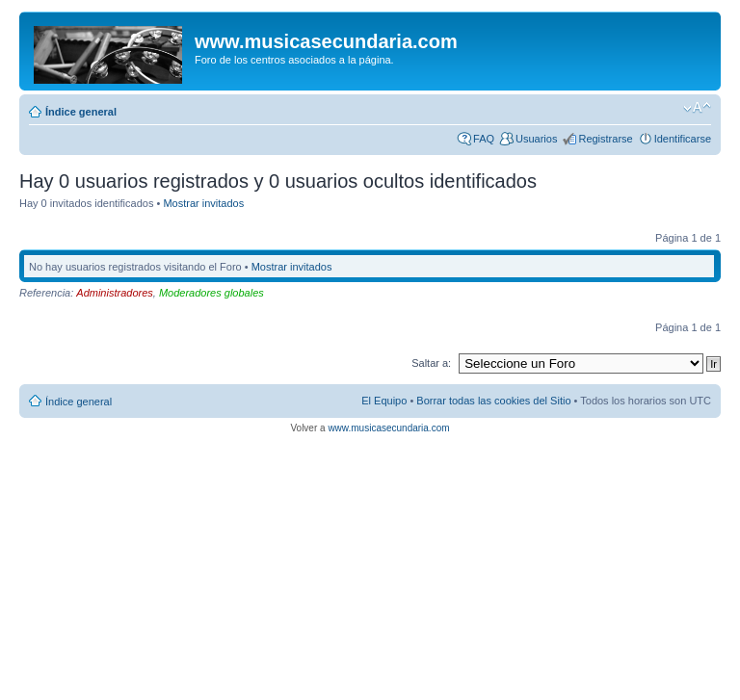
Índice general (81, 112)
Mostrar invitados (203, 203)
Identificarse (683, 139)
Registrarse (605, 139)
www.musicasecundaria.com (388, 428)
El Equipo (384, 401)
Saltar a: (431, 363)
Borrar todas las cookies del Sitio (493, 401)
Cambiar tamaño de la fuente (697, 108)
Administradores (114, 293)
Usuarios (536, 139)
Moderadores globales (211, 293)
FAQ (484, 139)
